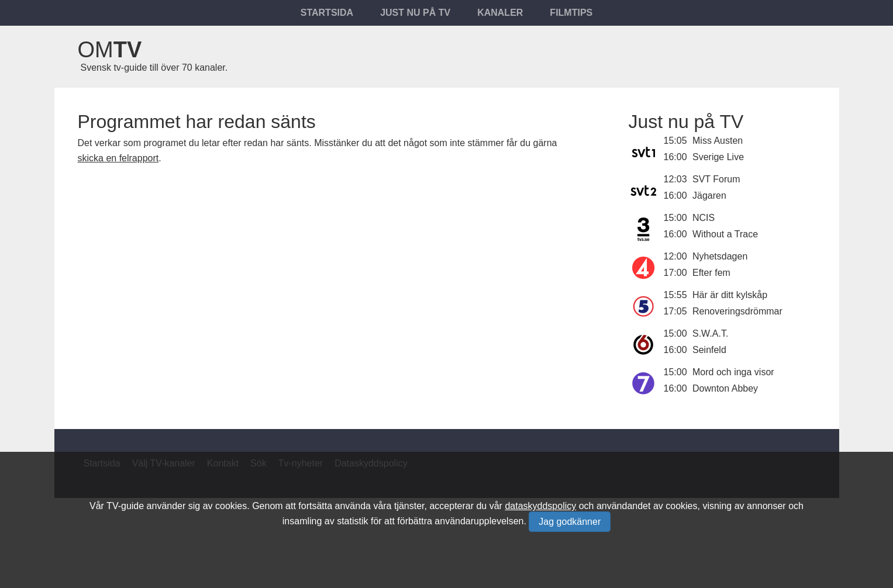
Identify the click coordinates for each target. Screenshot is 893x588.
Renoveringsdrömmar (737, 311)
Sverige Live (718, 157)
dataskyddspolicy (540, 506)
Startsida (327, 13)
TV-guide (125, 506)
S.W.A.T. (710, 333)
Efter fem (711, 273)
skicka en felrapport (118, 158)
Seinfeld (709, 350)
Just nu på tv (415, 13)
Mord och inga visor (733, 372)
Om (110, 50)
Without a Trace (725, 234)
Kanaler (500, 13)
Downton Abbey (725, 388)
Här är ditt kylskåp (730, 295)
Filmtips (571, 13)
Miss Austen (718, 141)
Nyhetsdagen (720, 256)
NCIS (704, 218)
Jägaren (709, 196)
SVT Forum (716, 179)
